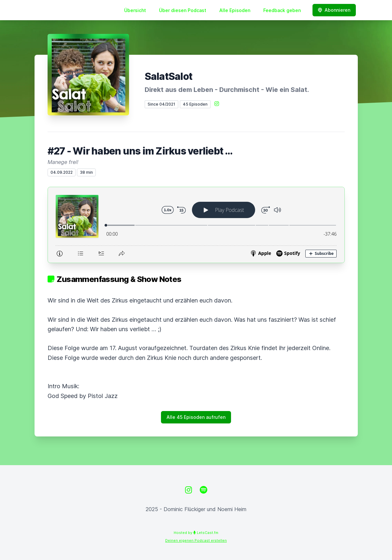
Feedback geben (282, 10)
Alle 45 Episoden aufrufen (196, 417)
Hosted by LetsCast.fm (196, 533)
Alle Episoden (235, 10)
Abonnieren (334, 10)
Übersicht (135, 10)
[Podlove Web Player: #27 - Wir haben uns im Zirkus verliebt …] (196, 225)
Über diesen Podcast (183, 10)
